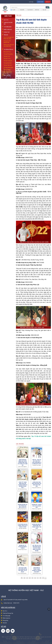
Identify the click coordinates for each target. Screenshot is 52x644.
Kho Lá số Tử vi (7, 52)
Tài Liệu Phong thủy (8, 54)
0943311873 (16, 603)
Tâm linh (5, 623)
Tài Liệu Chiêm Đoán (8, 67)
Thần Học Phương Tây (8, 613)
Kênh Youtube (7, 75)
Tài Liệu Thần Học (8, 72)
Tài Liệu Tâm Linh (8, 65)
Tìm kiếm (47, 7)
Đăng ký (48, 2)
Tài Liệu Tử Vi (7, 56)
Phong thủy (7, 32)
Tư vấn (14, 10)
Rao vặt (44, 10)
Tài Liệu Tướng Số (8, 61)
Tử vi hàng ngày (8, 27)
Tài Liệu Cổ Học (7, 70)
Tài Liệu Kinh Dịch (8, 63)
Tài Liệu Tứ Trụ (7, 59)
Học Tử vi (6, 20)
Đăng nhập (40, 2)
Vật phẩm (22, 10)
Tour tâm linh (30, 10)
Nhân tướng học (8, 30)
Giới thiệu (31, 2)
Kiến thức (37, 10)
